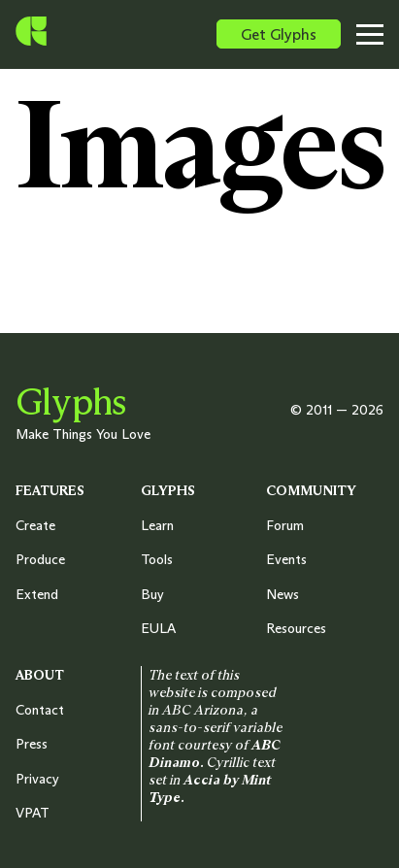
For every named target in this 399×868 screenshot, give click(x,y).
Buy (152, 594)
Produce (40, 559)
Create (35, 525)
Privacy (37, 779)
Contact (40, 710)
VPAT (33, 813)
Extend (37, 594)
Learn (157, 525)
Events (286, 559)
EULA (158, 628)
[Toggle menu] (376, 34)
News (283, 594)
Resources (296, 628)
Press (32, 744)
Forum (285, 525)
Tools (157, 559)
